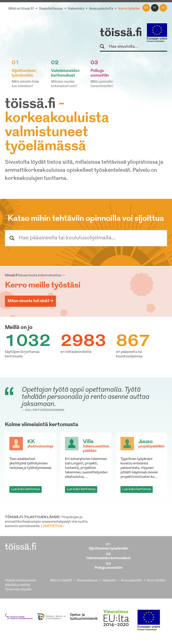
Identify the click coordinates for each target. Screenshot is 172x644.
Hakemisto (76, 9)
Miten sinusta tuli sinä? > (30, 301)
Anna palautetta (101, 9)
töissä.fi (121, 33)
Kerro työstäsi (129, 9)
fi (155, 8)
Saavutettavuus (51, 9)
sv (163, 8)
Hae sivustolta (104, 47)
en (146, 8)
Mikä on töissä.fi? (21, 9)
